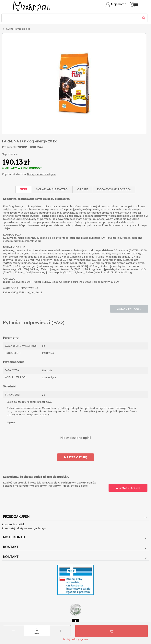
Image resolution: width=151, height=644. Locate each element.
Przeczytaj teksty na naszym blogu (24, 528)
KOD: (33, 147)
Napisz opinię (10, 154)
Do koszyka (111, 631)
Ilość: (37, 634)
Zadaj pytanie (129, 309)
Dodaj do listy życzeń (75, 639)
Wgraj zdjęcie (128, 488)
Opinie (83, 189)
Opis (23, 189)
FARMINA (22, 147)
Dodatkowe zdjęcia (114, 189)
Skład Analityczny (52, 189)
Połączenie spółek (13, 524)
